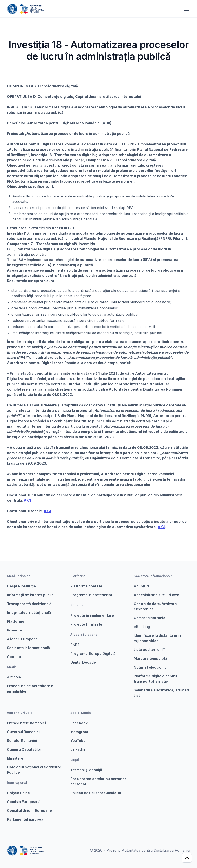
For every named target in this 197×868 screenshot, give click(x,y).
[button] (186, 9)
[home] (25, 9)
